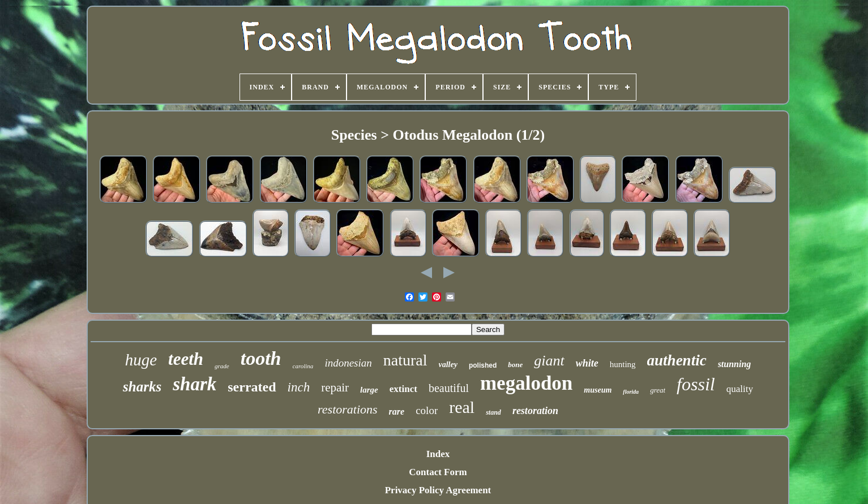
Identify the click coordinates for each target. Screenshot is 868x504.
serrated (252, 387)
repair (335, 387)
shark (194, 384)
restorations (348, 409)
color (427, 410)
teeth (186, 359)
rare (397, 412)
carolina (303, 366)
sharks (142, 387)
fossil (696, 384)
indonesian (348, 363)
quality (740, 389)
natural (405, 360)
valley (448, 365)
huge (141, 360)
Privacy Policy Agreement (438, 490)
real (462, 407)
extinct (403, 389)
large (369, 390)
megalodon (526, 383)
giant (549, 361)
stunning (735, 364)
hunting (623, 364)
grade (222, 366)
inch (299, 387)
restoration (535, 411)
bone (515, 365)
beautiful (449, 388)
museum (598, 390)
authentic (677, 360)
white (587, 363)
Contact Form (438, 472)
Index (438, 454)
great (658, 390)
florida (631, 392)
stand (493, 412)
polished (483, 365)
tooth (261, 358)
